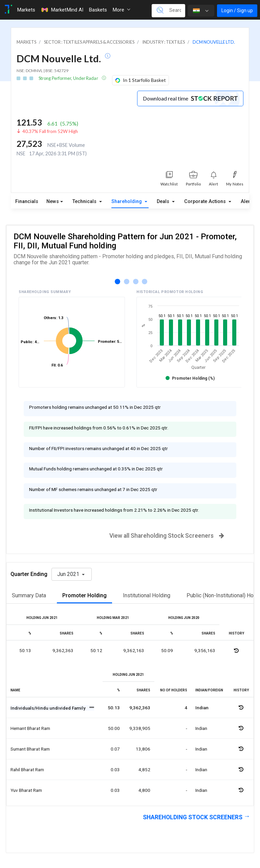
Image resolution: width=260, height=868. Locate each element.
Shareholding (127, 202)
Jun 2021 (69, 574)
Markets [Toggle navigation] (26, 10)
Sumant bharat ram (30, 749)
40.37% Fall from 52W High (50, 131)
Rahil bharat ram (27, 770)
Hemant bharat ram (30, 728)
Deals (164, 202)
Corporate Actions (206, 202)
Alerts (247, 202)
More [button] (121, 10)
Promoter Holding (84, 595)
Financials (27, 202)
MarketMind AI (62, 10)
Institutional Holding (147, 595)
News (53, 202)
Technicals (85, 202)
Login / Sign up (237, 10)
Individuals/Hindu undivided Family (49, 708)
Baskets (98, 10)
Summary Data (29, 595)
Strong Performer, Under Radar (69, 78)
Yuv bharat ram (26, 790)
